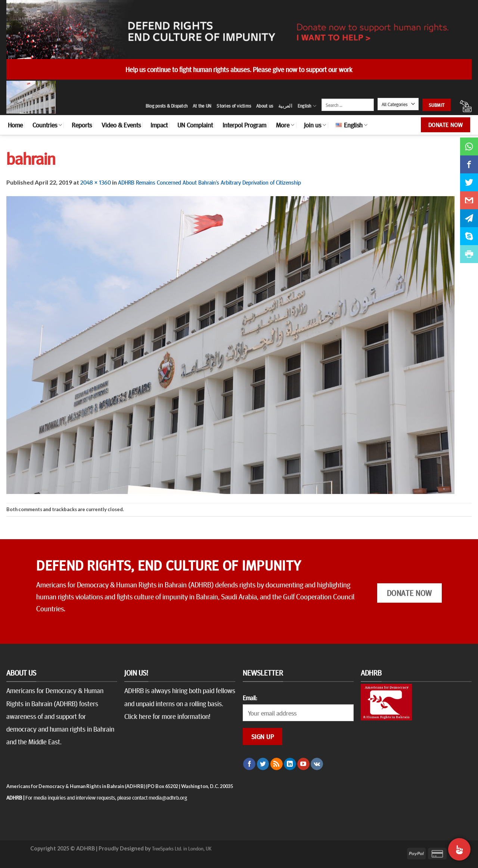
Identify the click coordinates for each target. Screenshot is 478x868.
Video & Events (121, 125)
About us (265, 106)
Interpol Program (244, 125)
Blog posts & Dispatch (167, 106)
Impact (159, 125)
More (285, 125)
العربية (285, 106)
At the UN (202, 106)
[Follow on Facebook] (249, 764)
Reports (82, 125)
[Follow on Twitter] (263, 764)
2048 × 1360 (96, 182)
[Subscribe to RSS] (277, 764)
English (307, 106)
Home (15, 125)
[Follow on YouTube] (303, 764)
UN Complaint (195, 125)
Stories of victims (234, 106)
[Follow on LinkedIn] (290, 764)
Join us (315, 125)
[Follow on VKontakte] (317, 764)
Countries (47, 125)
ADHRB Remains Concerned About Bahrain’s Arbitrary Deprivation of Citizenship (209, 182)
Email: (250, 698)
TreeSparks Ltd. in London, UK (182, 848)
